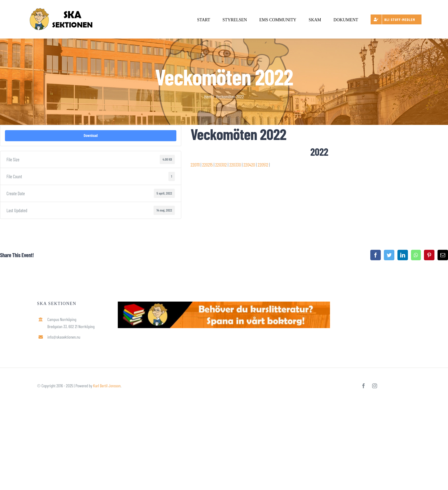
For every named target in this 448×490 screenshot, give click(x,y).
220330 (235, 165)
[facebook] (364, 386)
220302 (221, 165)
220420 (249, 165)
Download (91, 135)
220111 (195, 165)
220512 (263, 165)
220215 (208, 165)
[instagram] (375, 386)
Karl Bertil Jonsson (107, 386)
